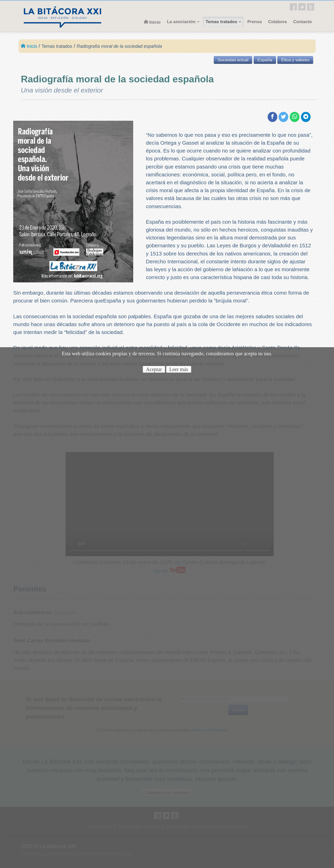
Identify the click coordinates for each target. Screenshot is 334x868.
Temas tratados (223, 22)
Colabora (278, 22)
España (265, 60)
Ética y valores (295, 60)
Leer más (179, 369)
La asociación (183, 22)
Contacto (302, 22)
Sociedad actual (233, 60)
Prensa (255, 22)
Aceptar (154, 369)
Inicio (152, 22)
